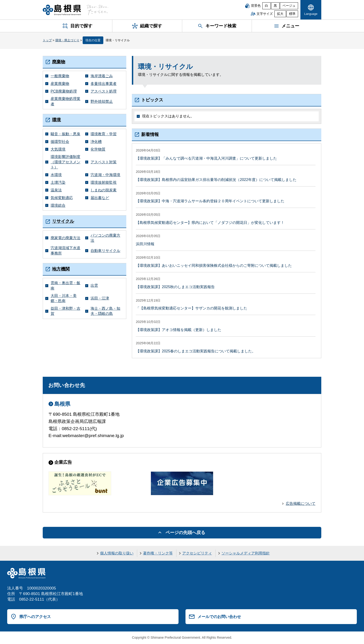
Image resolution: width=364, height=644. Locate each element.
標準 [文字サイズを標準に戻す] (292, 14)
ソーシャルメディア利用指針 (246, 553)
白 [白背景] (266, 6)
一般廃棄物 (60, 76)
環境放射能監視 (104, 182)
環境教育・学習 (104, 134)
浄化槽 (96, 142)
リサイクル (63, 221)
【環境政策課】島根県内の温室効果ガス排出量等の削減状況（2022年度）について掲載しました (216, 180)
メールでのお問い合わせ (219, 617)
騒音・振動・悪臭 (65, 134)
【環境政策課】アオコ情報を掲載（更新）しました (179, 330)
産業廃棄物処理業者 (65, 101)
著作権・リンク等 (158, 553)
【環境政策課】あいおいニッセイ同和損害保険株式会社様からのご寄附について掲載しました (214, 266)
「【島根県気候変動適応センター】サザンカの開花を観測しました (192, 308)
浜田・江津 (100, 298)
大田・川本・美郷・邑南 (64, 298)
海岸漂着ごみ (102, 76)
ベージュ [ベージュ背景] (289, 6)
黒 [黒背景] (275, 6)
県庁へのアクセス (35, 617)
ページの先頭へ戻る (185, 533)
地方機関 (61, 269)
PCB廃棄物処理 (64, 91)
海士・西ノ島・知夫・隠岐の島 (105, 311)
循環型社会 (60, 142)
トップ (47, 40)
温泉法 (56, 190)
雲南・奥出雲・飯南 (65, 285)
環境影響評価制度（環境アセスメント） (65, 162)
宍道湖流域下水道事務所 (65, 250)
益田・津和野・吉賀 (65, 311)
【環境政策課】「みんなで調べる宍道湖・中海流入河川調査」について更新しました (206, 158)
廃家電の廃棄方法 (65, 238)
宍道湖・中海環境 (105, 175)
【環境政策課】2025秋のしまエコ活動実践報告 (175, 287)
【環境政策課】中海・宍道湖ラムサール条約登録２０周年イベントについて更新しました (210, 201)
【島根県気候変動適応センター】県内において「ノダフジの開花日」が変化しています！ (210, 223)
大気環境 (58, 149)
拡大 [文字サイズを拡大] (280, 14)
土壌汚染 (58, 182)
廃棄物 (59, 62)
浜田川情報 (145, 244)
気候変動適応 (62, 198)
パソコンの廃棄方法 (105, 238)
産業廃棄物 (60, 84)
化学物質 (98, 149)
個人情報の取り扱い (117, 553)
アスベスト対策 (104, 162)
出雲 (94, 285)
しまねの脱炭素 (104, 190)
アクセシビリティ (197, 553)
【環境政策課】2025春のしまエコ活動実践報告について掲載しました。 (196, 351)
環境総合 (58, 205)
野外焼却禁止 (102, 101)
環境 (56, 120)
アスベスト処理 (104, 91)
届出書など (100, 198)
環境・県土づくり (67, 40)
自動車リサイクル (105, 251)
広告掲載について (301, 504)
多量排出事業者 (104, 84)
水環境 (56, 175)
